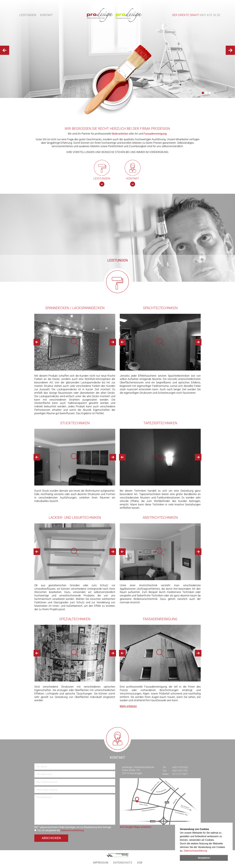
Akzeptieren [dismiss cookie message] (204, 858)
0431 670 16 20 (210, 15)
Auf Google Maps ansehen (135, 827)
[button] (203, 93)
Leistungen (28, 15)
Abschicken (51, 838)
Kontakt (46, 15)
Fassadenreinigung (155, 134)
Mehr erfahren (128, 706)
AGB (140, 863)
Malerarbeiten (120, 134)
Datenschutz (123, 863)
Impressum (101, 863)
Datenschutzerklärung (195, 851)
